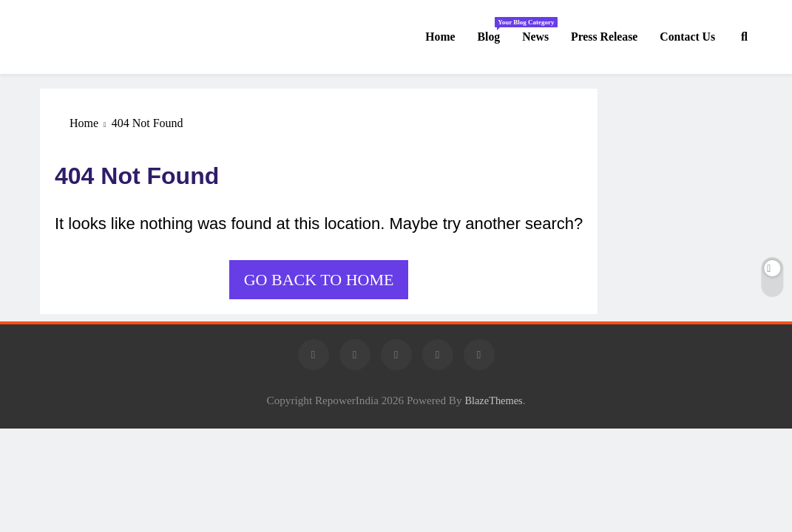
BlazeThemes (493, 400)
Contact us (687, 37)
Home (440, 37)
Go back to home (319, 280)
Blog (495, 30)
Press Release (604, 37)
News (535, 37)
